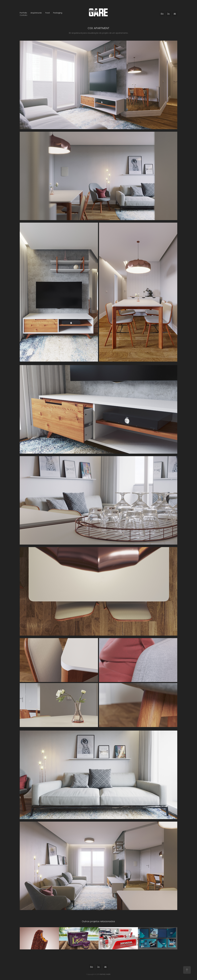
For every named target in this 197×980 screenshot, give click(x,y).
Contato (23, 15)
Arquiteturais (36, 13)
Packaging (58, 13)
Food (47, 13)
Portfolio (23, 13)
